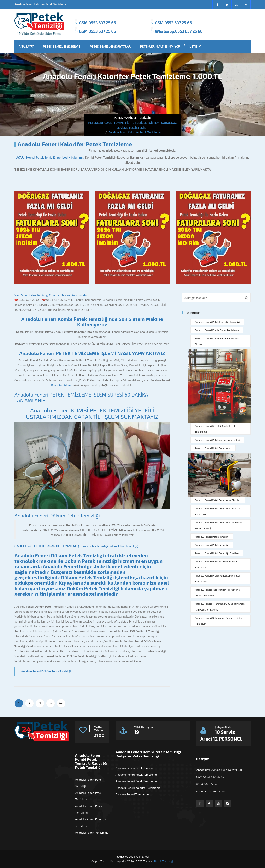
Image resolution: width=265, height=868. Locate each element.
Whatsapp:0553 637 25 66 (179, 31)
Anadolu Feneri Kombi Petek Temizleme (217, 330)
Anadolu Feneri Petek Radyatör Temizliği (217, 322)
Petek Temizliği (164, 861)
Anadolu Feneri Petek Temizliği (212, 537)
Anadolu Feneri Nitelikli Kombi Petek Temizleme (215, 429)
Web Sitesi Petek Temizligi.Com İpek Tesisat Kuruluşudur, (51, 295)
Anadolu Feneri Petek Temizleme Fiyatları (218, 500)
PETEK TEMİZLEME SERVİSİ (62, 46)
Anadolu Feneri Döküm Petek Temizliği (57, 516)
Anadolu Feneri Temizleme (92, 832)
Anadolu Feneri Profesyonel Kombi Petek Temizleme (218, 578)
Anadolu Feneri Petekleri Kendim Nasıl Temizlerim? (216, 564)
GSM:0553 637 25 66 (98, 23)
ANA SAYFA (26, 46)
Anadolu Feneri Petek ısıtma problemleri (217, 440)
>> (51, 703)
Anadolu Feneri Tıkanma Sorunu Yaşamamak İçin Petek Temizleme (220, 607)
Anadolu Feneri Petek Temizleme (213, 448)
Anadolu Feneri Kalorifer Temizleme (91, 823)
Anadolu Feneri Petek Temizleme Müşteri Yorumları (218, 511)
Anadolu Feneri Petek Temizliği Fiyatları (217, 553)
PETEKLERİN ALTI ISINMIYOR (160, 46)
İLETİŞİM (195, 46)
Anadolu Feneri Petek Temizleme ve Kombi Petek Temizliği (218, 525)
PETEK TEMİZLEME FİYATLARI (111, 46)
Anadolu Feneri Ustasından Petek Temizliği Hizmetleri (219, 621)
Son (61, 703)
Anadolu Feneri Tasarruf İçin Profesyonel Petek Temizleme (218, 592)
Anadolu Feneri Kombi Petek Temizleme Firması (217, 341)
